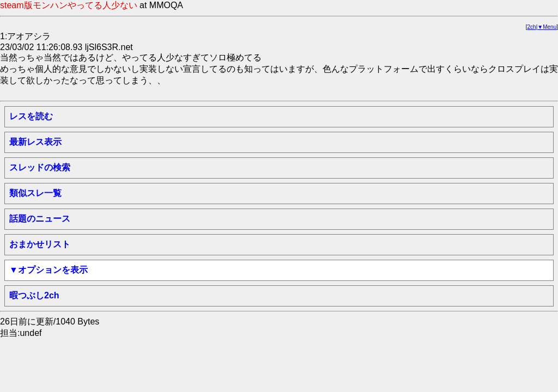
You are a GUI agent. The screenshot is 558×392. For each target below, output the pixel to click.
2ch (532, 27)
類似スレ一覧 (35, 193)
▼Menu (547, 27)
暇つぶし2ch (34, 295)
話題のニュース (40, 219)
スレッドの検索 (40, 167)
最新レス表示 (35, 142)
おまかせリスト (40, 244)
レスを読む (31, 116)
